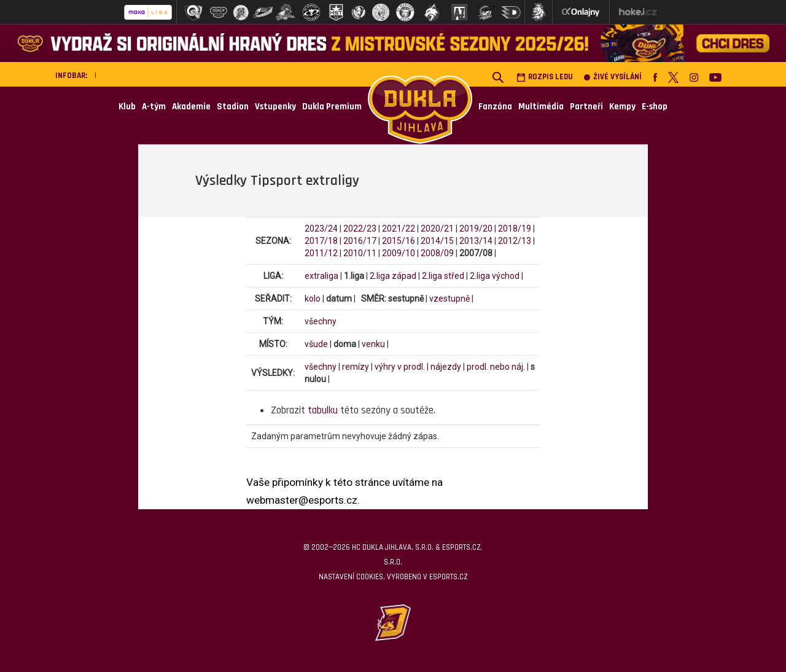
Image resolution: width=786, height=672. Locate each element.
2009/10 (399, 253)
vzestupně (449, 299)
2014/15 (437, 241)
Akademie (191, 107)
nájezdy (446, 367)
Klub (127, 107)
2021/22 (399, 229)
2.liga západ (393, 276)
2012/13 (515, 241)
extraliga (321, 276)
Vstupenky (275, 107)
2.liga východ (495, 276)
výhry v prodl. (400, 367)
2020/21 (437, 229)
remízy (356, 367)
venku (373, 344)
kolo (313, 299)
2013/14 (476, 241)
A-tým (154, 107)
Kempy (622, 107)
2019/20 (476, 229)
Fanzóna (495, 107)
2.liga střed (443, 276)
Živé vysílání (613, 77)
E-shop (655, 107)
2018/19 (515, 229)
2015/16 (399, 241)
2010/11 (360, 253)
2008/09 (437, 253)
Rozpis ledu (545, 77)
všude (316, 344)
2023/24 (321, 229)
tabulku (323, 410)
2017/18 (321, 241)
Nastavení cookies (351, 577)
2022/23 (360, 229)
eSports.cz (448, 577)
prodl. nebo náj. (496, 367)
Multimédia (541, 107)
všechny (321, 321)
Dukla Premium (332, 107)
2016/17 (360, 241)
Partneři (586, 107)
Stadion (233, 107)
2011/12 (321, 253)
